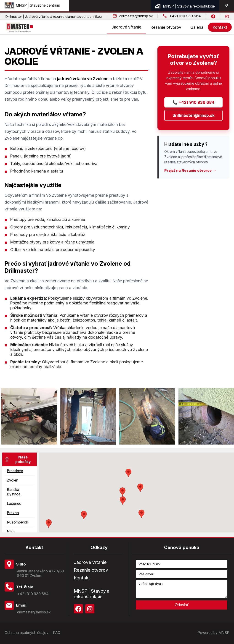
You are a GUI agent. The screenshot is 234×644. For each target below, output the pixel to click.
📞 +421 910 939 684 (193, 102)
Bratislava (15, 471)
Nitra (11, 531)
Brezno (13, 513)
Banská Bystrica (14, 492)
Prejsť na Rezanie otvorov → (190, 170)
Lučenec (14, 503)
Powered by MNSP (213, 633)
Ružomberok (17, 522)
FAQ (57, 633)
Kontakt (220, 27)
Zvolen (13, 480)
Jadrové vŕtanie (126, 27)
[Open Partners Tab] (227, 6)
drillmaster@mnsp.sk (194, 115)
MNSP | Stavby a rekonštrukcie (185, 6)
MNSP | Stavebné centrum (32, 5)
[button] (123, 501)
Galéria (197, 27)
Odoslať (181, 608)
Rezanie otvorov (166, 27)
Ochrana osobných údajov (27, 633)
